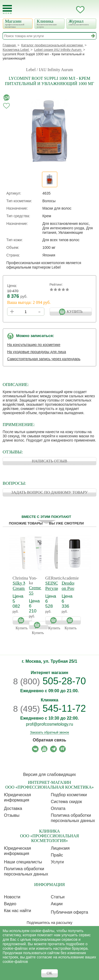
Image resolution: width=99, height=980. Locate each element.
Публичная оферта (70, 912)
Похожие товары (26, 523)
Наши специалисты (23, 862)
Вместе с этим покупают (46, 517)
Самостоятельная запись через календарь (44, 359)
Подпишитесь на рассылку (49, 923)
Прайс (57, 855)
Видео (10, 904)
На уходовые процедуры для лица (37, 352)
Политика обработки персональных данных (73, 818)
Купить (22, 620)
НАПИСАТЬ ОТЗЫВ (49, 461)
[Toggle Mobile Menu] (7, 10)
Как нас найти (18, 911)
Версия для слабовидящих (49, 774)
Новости (12, 897)
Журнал (81, 22)
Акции (57, 904)
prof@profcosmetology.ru (49, 724)
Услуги (57, 862)
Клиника (49, 23)
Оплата (58, 808)
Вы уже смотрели (67, 523)
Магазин (17, 23)
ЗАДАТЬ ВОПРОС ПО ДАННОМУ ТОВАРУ (50, 492)
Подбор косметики (69, 795)
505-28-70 (50, 681)
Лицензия (60, 848)
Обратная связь (49, 740)
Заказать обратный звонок (49, 732)
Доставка (13, 808)
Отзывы (12, 815)
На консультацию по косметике (34, 345)
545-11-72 (50, 708)
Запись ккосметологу (59, 10)
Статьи (58, 897)
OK (50, 973)
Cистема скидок (67, 802)
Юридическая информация (17, 797)
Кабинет (70, 10)
